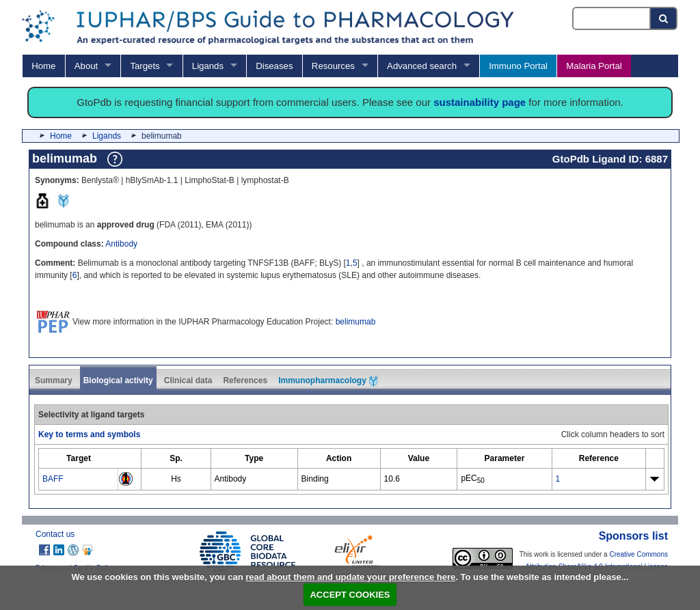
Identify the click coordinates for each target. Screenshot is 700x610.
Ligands (208, 66)
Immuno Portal (518, 66)
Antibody (121, 244)
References (245, 380)
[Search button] (664, 18)
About (86, 66)
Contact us (55, 534)
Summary (54, 380)
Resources (333, 66)
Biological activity (118, 380)
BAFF (53, 479)
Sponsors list (633, 536)
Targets (145, 66)
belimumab (356, 322)
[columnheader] (79, 459)
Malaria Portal (594, 66)
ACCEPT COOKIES (350, 595)
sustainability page (480, 102)
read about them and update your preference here (350, 577)
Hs (176, 479)
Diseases (274, 66)
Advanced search (422, 66)
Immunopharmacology (328, 381)
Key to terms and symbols (89, 434)
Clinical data (188, 380)
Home (43, 66)
